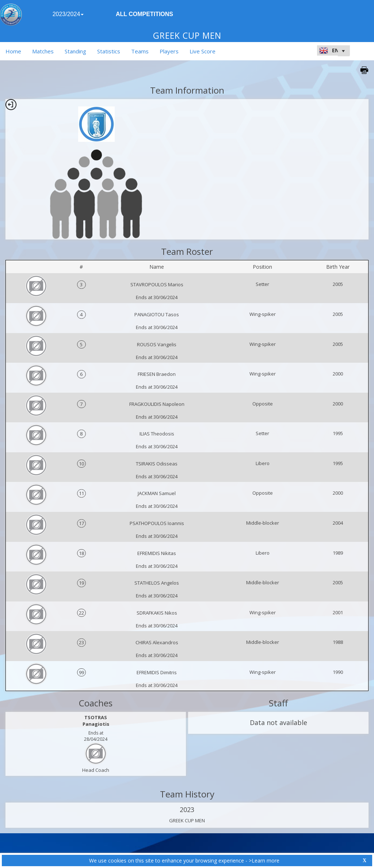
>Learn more (264, 861)
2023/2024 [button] (68, 14)
